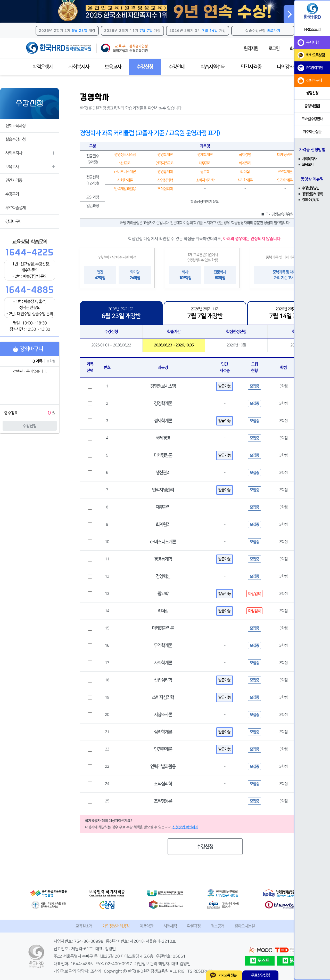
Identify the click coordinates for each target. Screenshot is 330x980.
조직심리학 (163, 784)
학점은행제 (43, 67)
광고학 (163, 594)
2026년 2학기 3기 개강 (198, 31)
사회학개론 (163, 663)
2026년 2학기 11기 (205, 313)
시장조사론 (163, 715)
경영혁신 (163, 576)
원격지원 (251, 49)
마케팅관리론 (163, 628)
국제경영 (163, 438)
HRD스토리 (312, 30)
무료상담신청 (260, 975)
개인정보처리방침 (116, 926)
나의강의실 (287, 67)
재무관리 (163, 507)
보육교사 (113, 67)
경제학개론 (163, 421)
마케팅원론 (163, 455)
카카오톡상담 (311, 55)
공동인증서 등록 (312, 194)
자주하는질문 (312, 132)
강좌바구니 (14, 221)
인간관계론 (163, 749)
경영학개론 (163, 404)
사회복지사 (79, 67)
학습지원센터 (213, 67)
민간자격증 (251, 67)
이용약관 (146, 926)
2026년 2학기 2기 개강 (67, 31)
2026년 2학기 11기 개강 (132, 31)
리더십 (163, 611)
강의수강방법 (311, 200)
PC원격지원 (310, 68)
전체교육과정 (15, 126)
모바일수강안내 (312, 119)
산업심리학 (163, 680)
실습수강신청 (263, 31)
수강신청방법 (311, 188)
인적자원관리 (163, 490)
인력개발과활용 (163, 767)
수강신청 (30, 426)
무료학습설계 (15, 208)
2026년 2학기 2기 (121, 313)
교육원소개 (84, 926)
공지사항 (308, 43)
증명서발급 (312, 106)
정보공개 (218, 926)
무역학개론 (163, 646)
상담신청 (312, 93)
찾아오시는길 (245, 926)
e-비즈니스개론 (163, 542)
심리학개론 (163, 732)
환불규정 (194, 926)
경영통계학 (163, 559)
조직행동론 (163, 801)
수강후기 (12, 194)
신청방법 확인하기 (185, 827)
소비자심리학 (163, 697)
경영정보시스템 (163, 386)
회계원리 (163, 525)
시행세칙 (170, 926)
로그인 (274, 49)
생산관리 (163, 473)
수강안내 (177, 67)
